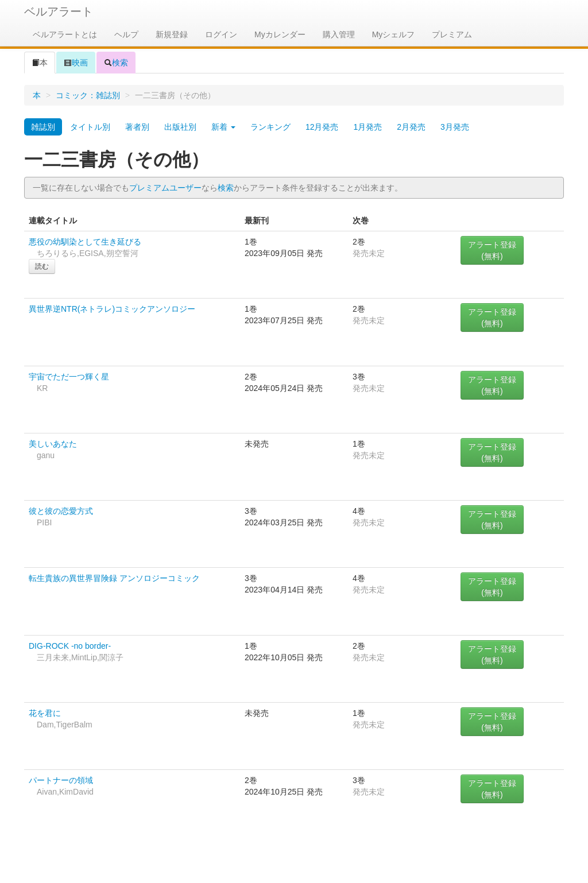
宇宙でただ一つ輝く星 (69, 377)
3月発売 (455, 127)
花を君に (45, 713)
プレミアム (452, 34)
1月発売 (367, 127)
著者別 (137, 127)
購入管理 (339, 34)
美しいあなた (53, 444)
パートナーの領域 (61, 780)
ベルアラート (59, 11)
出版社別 (180, 127)
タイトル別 (90, 127)
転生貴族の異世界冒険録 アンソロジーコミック (114, 578)
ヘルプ (126, 34)
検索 (116, 63)
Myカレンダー (280, 34)
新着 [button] (223, 127)
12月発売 (322, 127)
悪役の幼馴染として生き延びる (85, 242)
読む (42, 266)
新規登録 (172, 34)
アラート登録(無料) (492, 250)
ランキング (270, 127)
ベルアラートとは (65, 34)
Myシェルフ (394, 34)
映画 (76, 63)
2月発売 (411, 127)
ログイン (221, 34)
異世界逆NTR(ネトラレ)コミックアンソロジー (112, 309)
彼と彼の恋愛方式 (61, 511)
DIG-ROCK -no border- (70, 646)
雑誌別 (43, 127)
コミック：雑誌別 (88, 95)
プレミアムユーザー (165, 188)
